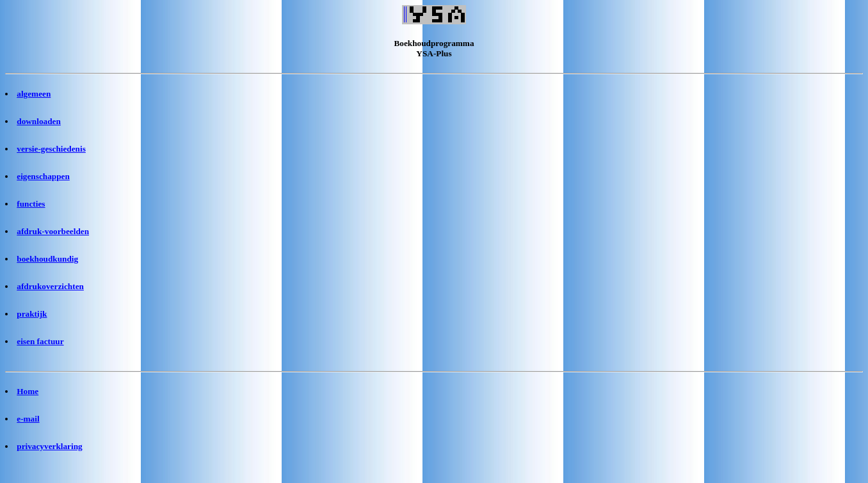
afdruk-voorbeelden (53, 231)
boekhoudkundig (47, 259)
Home (28, 391)
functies (31, 204)
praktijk (32, 314)
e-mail (28, 419)
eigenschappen (43, 176)
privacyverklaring (49, 446)
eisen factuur (40, 341)
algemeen (34, 94)
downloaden (39, 121)
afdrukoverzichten (50, 286)
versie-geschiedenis (51, 149)
